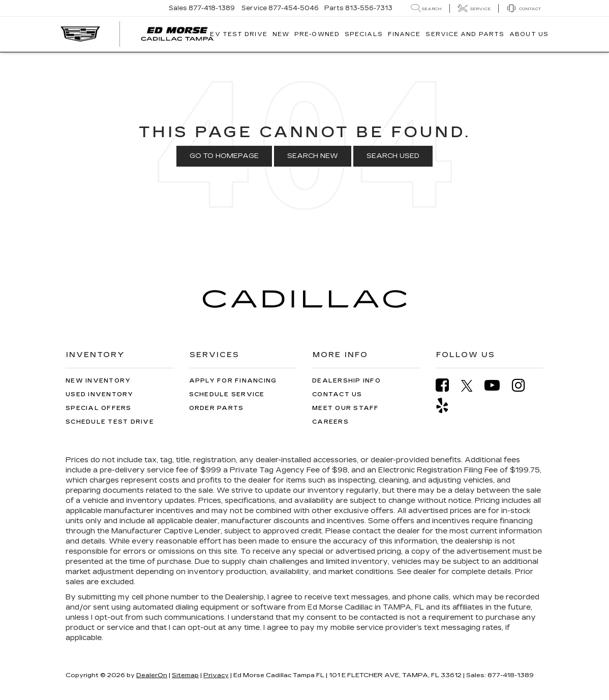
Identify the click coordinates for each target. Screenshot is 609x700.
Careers (330, 422)
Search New (313, 156)
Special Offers (99, 408)
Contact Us (337, 394)
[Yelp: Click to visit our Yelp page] (447, 406)
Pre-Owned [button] (317, 34)
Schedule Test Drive (110, 422)
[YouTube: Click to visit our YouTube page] (497, 385)
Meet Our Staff (346, 408)
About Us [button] (529, 34)
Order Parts (217, 408)
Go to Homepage (224, 156)
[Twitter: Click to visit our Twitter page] (472, 386)
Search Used (393, 156)
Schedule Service (227, 394)
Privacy (216, 675)
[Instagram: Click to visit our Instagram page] (524, 385)
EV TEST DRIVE (238, 34)
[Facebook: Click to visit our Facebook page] (447, 385)
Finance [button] (404, 34)
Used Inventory (100, 394)
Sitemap (185, 675)
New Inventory (98, 381)
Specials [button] (364, 34)
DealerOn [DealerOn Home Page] (152, 675)
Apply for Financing (233, 381)
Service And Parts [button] (465, 34)
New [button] (281, 34)
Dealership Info (346, 381)
